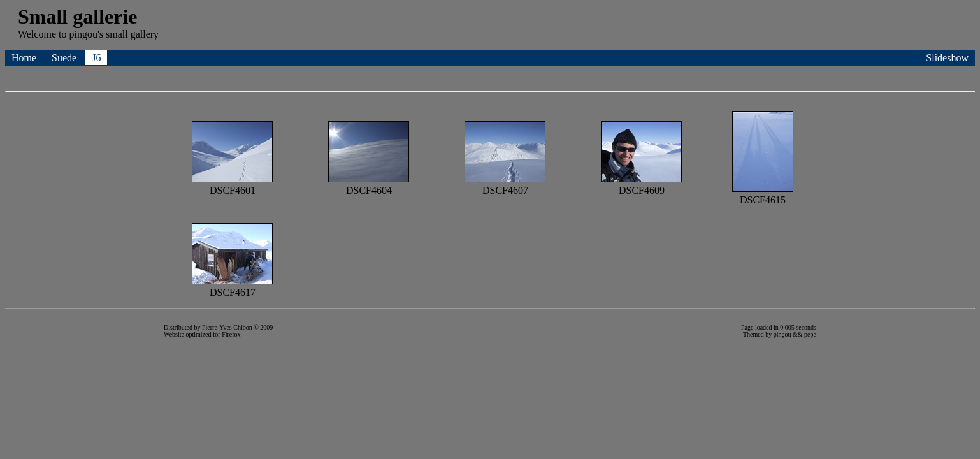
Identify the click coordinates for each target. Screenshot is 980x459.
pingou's (86, 34)
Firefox (231, 334)
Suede (65, 58)
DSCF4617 (232, 287)
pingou (782, 334)
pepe (810, 334)
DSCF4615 (763, 194)
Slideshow (947, 58)
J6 (96, 58)
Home (25, 58)
